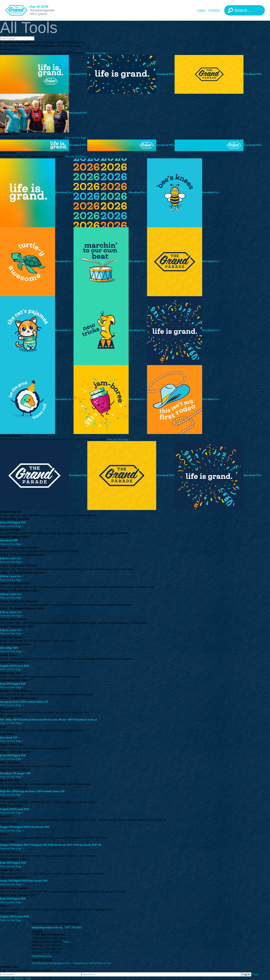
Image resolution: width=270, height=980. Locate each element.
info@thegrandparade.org (47, 927)
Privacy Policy (88, 963)
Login (201, 10)
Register (60, 963)
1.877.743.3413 (73, 927)
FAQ (34, 963)
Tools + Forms (72, 963)
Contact (214, 10)
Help (28, 978)
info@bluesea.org (41, 956)
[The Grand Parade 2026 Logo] (35, 10)
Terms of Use (104, 963)
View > (67, 942)
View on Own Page (97, 53)
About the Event (46, 963)
